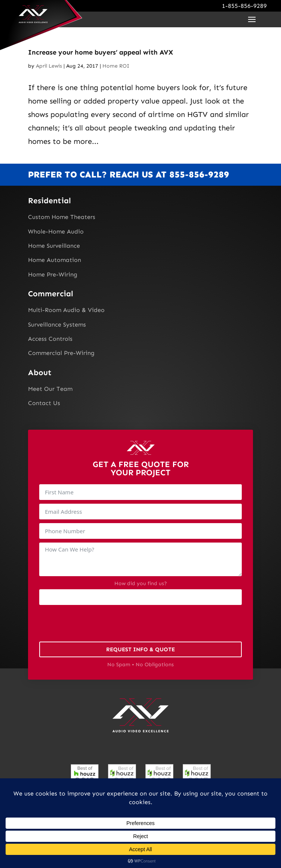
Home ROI (116, 66)
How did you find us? (141, 583)
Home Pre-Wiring (53, 274)
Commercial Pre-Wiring (61, 353)
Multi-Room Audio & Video (66, 310)
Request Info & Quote (140, 649)
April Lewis (49, 66)
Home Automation (55, 260)
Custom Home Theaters (62, 217)
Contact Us (44, 403)
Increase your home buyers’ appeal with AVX (101, 52)
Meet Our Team (50, 389)
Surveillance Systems (57, 325)
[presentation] (96, 623)
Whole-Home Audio (56, 231)
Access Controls (50, 339)
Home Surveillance (54, 246)
